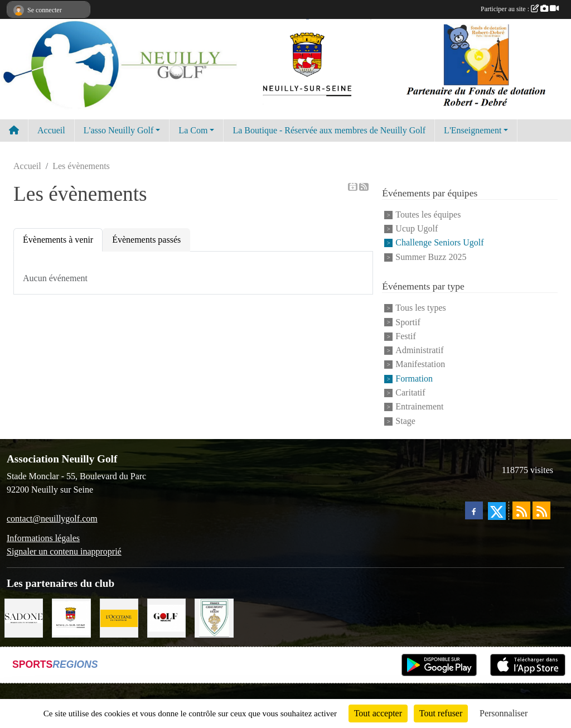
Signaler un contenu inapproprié (64, 551)
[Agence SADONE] (24, 617)
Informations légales (43, 538)
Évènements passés (146, 240)
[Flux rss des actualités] (521, 510)
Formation (414, 379)
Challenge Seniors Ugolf (439, 243)
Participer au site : (520, 9)
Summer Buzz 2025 (431, 257)
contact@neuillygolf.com (52, 519)
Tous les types (420, 308)
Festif (405, 336)
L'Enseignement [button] (473, 130)
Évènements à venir (58, 240)
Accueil (51, 130)
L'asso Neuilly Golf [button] (119, 130)
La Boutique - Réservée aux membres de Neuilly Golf (329, 130)
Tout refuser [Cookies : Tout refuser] (441, 713)
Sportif (408, 322)
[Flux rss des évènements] (541, 510)
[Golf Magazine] (166, 617)
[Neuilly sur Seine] (71, 617)
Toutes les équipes (428, 214)
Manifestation (420, 365)
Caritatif (410, 392)
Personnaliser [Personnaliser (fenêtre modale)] (504, 713)
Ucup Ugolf (417, 228)
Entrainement (419, 407)
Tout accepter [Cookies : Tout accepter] (378, 713)
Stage (405, 421)
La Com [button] (193, 130)
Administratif (419, 350)
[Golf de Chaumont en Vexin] (214, 617)
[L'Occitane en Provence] (119, 617)
